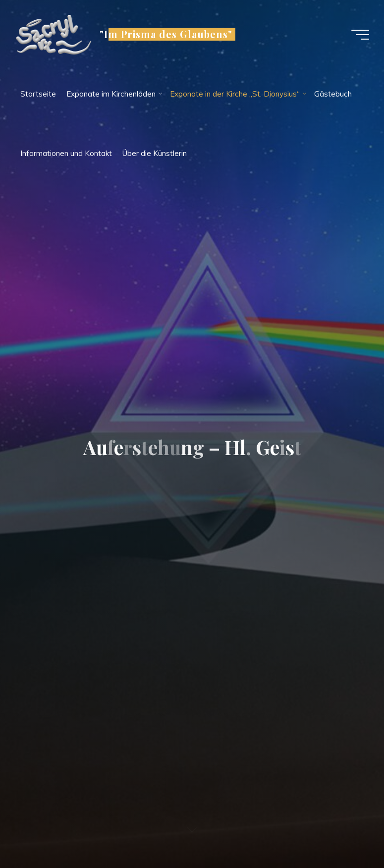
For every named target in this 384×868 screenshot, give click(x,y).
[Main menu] (360, 35)
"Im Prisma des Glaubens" (166, 34)
